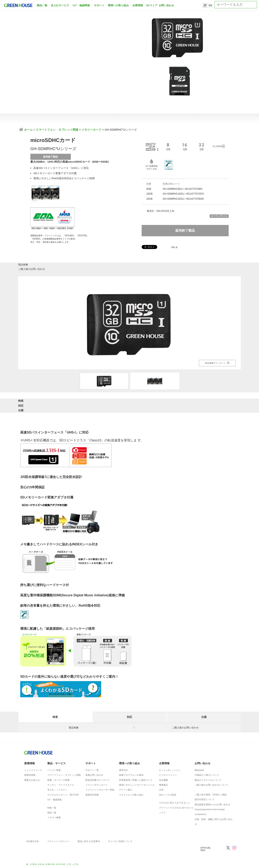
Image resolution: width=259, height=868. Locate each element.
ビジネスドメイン (168, 773)
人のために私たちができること (175, 800)
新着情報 (30, 761)
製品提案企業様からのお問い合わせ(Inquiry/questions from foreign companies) (212, 807)
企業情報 (138, 5)
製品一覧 (42, 5)
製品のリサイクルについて (208, 778)
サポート (99, 5)
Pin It (174, 247)
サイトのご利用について (120, 839)
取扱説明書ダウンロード (98, 778)
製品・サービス (57, 761)
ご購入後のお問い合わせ (185, 268)
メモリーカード (91, 130)
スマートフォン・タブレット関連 (57, 130)
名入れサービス (60, 5)
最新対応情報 (92, 793)
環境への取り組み (118, 5)
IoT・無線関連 (81, 5)
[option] (129, 324)
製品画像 (74, 268)
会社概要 (163, 778)
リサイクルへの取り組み (131, 793)
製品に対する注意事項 (89, 839)
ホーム (28, 130)
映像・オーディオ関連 (58, 778)
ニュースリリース (33, 768)
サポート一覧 (92, 768)
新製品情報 (30, 773)
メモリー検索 (54, 815)
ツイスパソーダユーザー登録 (100, 787)
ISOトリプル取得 (168, 793)
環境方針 (123, 768)
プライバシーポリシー (58, 839)
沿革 (161, 787)
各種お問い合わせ (94, 773)
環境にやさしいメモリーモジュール (137, 783)
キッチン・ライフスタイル (61, 783)
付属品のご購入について (207, 773)
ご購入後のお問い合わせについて (211, 783)
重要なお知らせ (32, 778)
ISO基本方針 (33, 839)
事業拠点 (163, 783)
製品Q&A (199, 768)
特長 (55, 405)
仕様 (204, 405)
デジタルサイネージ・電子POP (63, 793)
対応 (129, 405)
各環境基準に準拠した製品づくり (136, 778)
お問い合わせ (166, 5)
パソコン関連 (54, 768)
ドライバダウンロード (97, 783)
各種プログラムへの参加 (131, 773)
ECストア (152, 5)
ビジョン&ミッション (170, 768)
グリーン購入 (126, 787)
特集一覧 (52, 805)
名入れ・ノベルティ (57, 787)
